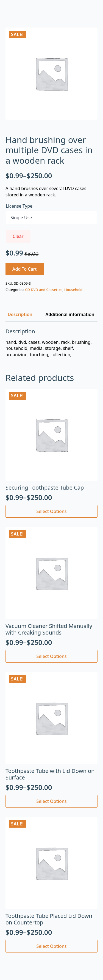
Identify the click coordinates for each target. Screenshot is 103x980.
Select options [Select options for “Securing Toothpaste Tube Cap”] (51, 511)
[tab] (20, 314)
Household (73, 290)
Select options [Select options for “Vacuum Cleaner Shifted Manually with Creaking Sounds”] (51, 656)
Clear (18, 236)
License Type (19, 206)
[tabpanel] (51, 343)
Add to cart (25, 269)
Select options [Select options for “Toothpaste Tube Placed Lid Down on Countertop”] (51, 946)
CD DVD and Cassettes (44, 290)
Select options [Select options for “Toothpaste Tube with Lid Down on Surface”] (51, 801)
